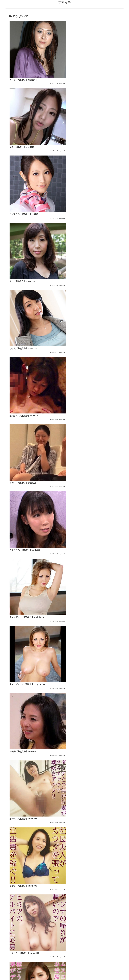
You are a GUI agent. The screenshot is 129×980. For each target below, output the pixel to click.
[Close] (13, 977)
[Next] (8, 976)
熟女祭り (50, 764)
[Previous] (3, 976)
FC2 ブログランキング (56, 778)
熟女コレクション (54, 758)
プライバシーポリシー (70, 965)
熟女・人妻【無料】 (55, 761)
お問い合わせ (55, 965)
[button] (80, 785)
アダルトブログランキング (57, 775)
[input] (65, 785)
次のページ (64, 721)
